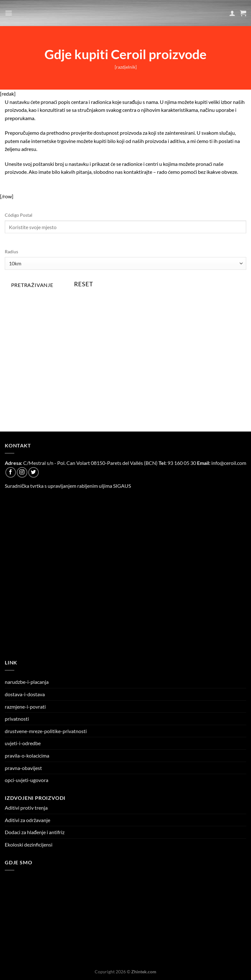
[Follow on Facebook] (11, 472)
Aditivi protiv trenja (26, 808)
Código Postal (19, 215)
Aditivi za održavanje (27, 820)
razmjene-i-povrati (25, 707)
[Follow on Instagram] (22, 472)
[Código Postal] (125, 227)
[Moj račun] (232, 13)
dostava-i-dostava (25, 694)
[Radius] (125, 263)
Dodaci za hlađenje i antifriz (35, 832)
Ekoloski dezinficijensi (29, 844)
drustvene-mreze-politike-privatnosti (46, 731)
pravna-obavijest (23, 768)
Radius (11, 252)
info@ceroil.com (229, 463)
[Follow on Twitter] (34, 472)
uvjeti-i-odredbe (23, 743)
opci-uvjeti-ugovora (27, 780)
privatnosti (17, 719)
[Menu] (9, 13)
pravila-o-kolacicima (27, 755)
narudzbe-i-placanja (27, 682)
